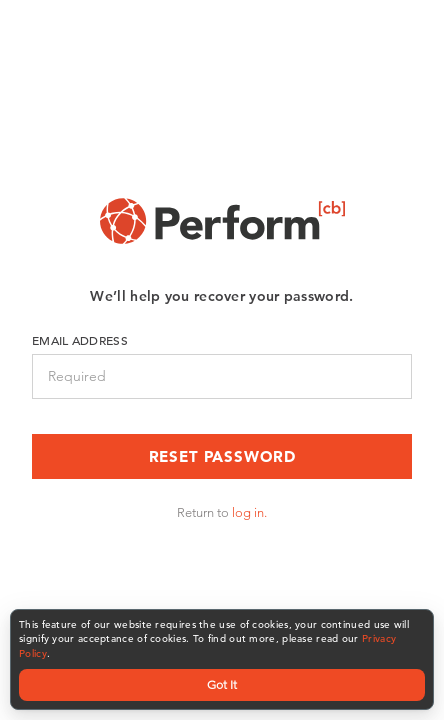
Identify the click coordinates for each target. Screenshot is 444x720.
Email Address (80, 340)
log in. (249, 512)
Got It (222, 684)
